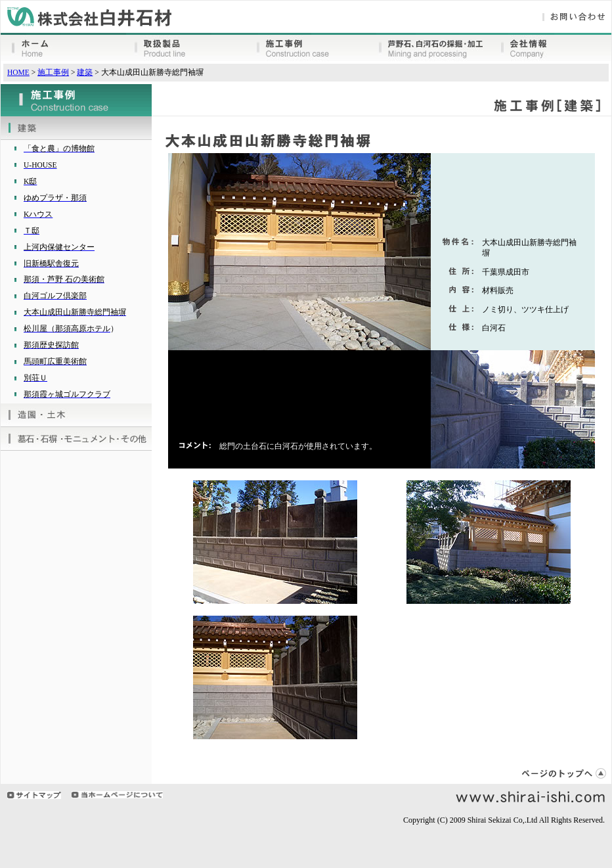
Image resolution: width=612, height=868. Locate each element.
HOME (18, 72)
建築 (85, 72)
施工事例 (53, 72)
